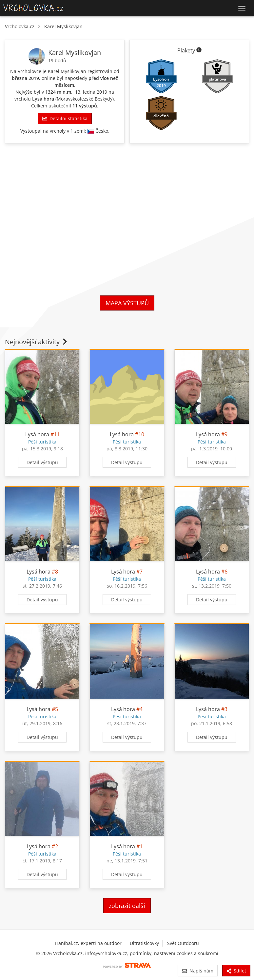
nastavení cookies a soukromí (186, 953)
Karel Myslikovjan (63, 26)
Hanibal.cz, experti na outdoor (88, 943)
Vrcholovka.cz (20, 26)
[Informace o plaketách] (199, 50)
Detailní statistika (65, 118)
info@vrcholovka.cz (106, 953)
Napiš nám (197, 971)
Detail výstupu (42, 462)
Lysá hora (43, 99)
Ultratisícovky (144, 943)
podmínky (141, 953)
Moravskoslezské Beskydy (85, 99)
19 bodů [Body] (57, 60)
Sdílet (236, 971)
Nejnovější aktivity (37, 342)
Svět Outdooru (183, 943)
